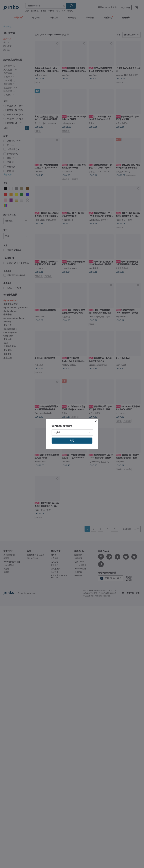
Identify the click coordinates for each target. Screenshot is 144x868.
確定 (72, 440)
